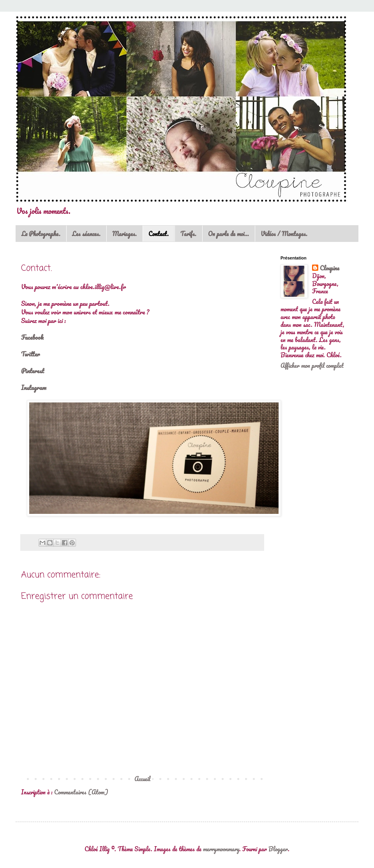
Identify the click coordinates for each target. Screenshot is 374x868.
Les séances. (86, 234)
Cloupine (330, 268)
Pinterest (33, 371)
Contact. (159, 234)
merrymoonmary (221, 849)
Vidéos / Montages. (284, 234)
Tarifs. (188, 234)
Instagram (34, 387)
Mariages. (124, 234)
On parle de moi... (228, 234)
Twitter (30, 354)
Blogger (278, 849)
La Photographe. (41, 234)
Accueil (142, 779)
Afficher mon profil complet (312, 365)
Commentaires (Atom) (81, 792)
